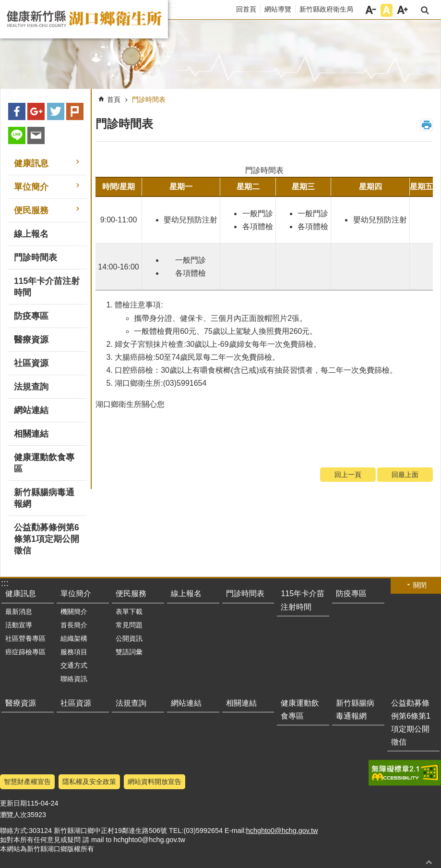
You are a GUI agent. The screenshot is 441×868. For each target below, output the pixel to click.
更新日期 (13, 803)
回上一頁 (348, 475)
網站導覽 (278, 9)
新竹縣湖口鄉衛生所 (84, 19)
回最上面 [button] (429, 862)
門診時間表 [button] (36, 257)
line (17, 135)
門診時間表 (149, 99)
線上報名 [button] (31, 234)
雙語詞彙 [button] (129, 652)
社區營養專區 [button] (25, 638)
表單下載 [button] (129, 611)
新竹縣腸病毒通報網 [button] (44, 498)
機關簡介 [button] (74, 611)
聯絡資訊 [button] (74, 679)
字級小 (371, 10)
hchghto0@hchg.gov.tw (282, 831)
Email (36, 135)
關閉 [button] (420, 585)
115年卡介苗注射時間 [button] (47, 287)
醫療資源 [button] (31, 340)
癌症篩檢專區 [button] (25, 652)
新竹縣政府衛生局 (326, 9)
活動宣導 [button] (19, 625)
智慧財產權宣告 (27, 782)
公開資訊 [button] (129, 638)
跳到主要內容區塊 (5, 5)
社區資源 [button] (31, 363)
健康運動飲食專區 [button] (44, 463)
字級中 (387, 10)
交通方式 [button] (74, 665)
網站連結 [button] (31, 410)
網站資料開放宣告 (155, 782)
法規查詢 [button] (31, 387)
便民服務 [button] (31, 210)
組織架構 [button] (74, 638)
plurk (75, 111)
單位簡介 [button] (31, 187)
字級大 (402, 10)
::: (173, 5)
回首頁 (246, 9)
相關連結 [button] (31, 434)
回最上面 (405, 475)
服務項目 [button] (74, 652)
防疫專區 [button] (31, 316)
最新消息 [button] (19, 611)
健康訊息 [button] (31, 163)
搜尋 (425, 10)
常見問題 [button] (129, 625)
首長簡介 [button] (74, 625)
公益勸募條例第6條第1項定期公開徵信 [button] (47, 539)
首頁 (114, 99)
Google (36, 111)
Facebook (17, 111)
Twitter (56, 111)
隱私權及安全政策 (89, 782)
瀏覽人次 (13, 815)
